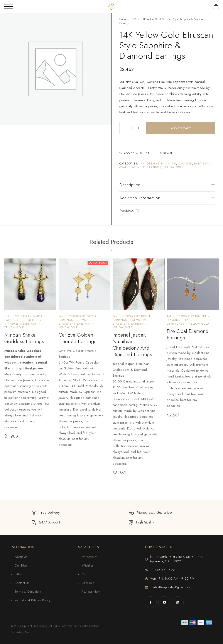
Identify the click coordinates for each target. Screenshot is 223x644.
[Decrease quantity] (123, 128)
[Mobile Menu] (8, 7)
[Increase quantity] (141, 128)
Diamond (185, 164)
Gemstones (33, 320)
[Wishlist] (134, 153)
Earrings (202, 164)
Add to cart (181, 128)
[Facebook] (151, 602)
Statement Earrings (145, 167)
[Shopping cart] (216, 8)
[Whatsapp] (178, 602)
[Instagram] (164, 602)
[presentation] (27, 389)
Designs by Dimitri (161, 164)
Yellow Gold (173, 167)
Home (123, 19)
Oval (123, 167)
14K (134, 19)
